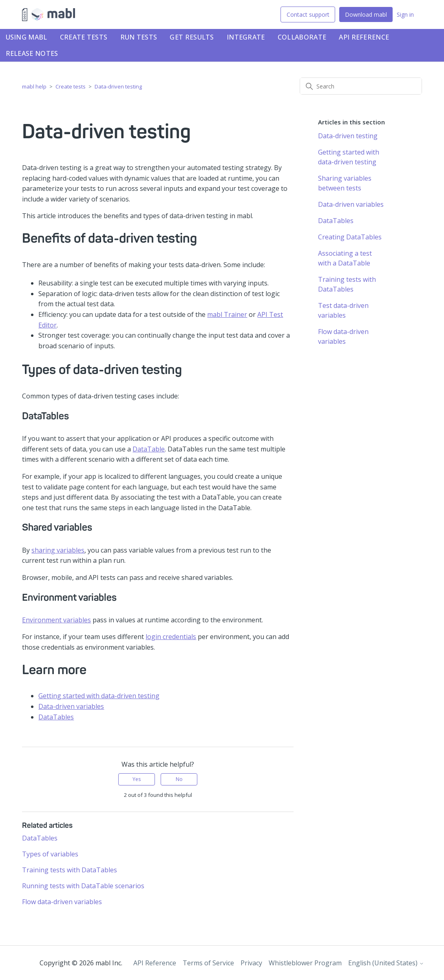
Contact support (308, 14)
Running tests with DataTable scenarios (83, 886)
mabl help (34, 86)
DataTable (149, 449)
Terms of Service (208, 963)
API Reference (364, 37)
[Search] (361, 86)
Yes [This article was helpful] (137, 779)
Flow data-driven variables (62, 902)
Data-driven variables (71, 706)
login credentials (171, 637)
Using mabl (27, 37)
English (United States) (386, 963)
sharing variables (58, 550)
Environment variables (56, 620)
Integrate (246, 37)
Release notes (32, 53)
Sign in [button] (405, 14)
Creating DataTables (350, 237)
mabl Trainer (227, 314)
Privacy (251, 963)
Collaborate (302, 37)
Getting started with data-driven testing (99, 696)
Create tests (84, 37)
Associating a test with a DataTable (345, 258)
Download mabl (366, 14)
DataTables (56, 717)
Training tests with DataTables (70, 870)
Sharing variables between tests (345, 183)
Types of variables (50, 854)
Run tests (139, 37)
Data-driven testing (118, 86)
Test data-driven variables (343, 310)
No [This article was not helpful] (179, 779)
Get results (192, 37)
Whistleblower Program (305, 963)
